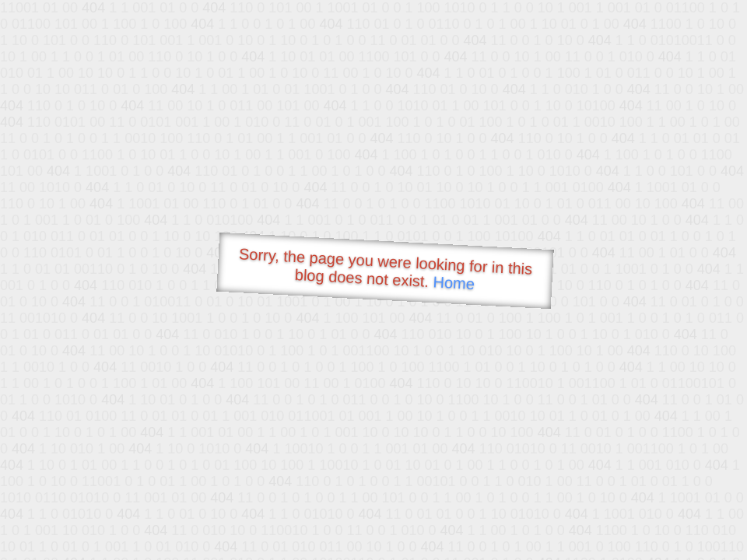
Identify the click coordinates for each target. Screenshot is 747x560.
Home (454, 283)
